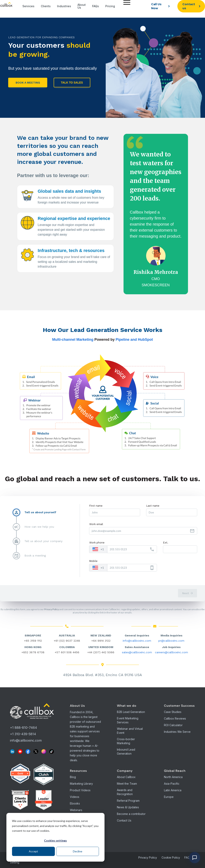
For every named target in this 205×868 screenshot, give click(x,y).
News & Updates (128, 807)
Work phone (97, 543)
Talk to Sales (72, 83)
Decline (78, 851)
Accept (33, 851)
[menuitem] (126, 6)
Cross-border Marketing (126, 741)
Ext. (166, 543)
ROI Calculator (173, 725)
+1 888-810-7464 (24, 728)
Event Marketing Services (128, 720)
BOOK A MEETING (28, 83)
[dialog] (55, 837)
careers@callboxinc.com (171, 652)
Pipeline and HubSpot (134, 340)
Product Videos (80, 790)
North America (173, 777)
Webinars (76, 810)
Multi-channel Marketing (73, 340)
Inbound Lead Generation (126, 752)
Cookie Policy (171, 857)
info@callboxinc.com (137, 641)
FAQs (188, 857)
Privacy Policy (52, 609)
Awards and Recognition (125, 792)
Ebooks (75, 803)
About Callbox (126, 777)
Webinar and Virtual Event (130, 731)
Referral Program (128, 801)
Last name (153, 506)
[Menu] (126, 2)
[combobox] (98, 549)
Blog (73, 777)
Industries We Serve (177, 732)
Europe (169, 797)
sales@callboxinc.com (137, 652)
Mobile (93, 561)
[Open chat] (195, 858)
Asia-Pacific (172, 784)
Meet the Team (127, 784)
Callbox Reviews (175, 718)
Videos (75, 797)
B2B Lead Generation (131, 712)
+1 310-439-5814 (23, 734)
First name (96, 506)
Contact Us (124, 820)
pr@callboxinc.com (171, 641)
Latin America (173, 790)
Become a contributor (131, 814)
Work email (96, 524)
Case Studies (173, 712)
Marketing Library (81, 784)
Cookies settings (55, 840)
